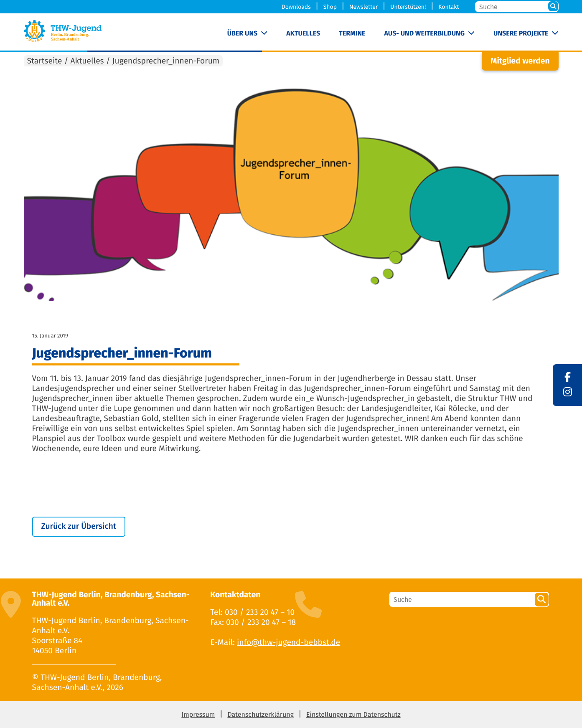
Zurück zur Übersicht (79, 526)
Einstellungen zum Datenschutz (353, 715)
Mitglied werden (520, 61)
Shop (330, 7)
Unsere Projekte (521, 34)
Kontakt (449, 7)
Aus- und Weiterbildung (424, 34)
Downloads (296, 7)
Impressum (198, 715)
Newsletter (363, 7)
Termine (352, 34)
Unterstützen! (408, 7)
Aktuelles (303, 34)
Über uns (243, 34)
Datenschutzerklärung (261, 715)
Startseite (45, 61)
